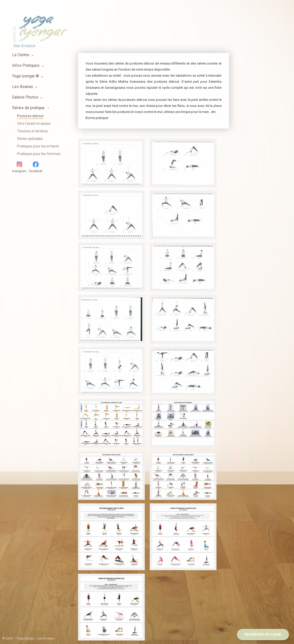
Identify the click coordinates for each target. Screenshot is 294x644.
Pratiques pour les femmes (39, 154)
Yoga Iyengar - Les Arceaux (40, 28)
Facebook (36, 167)
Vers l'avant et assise (34, 124)
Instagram (19, 167)
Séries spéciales (30, 139)
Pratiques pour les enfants (38, 146)
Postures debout (30, 116)
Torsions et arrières (32, 131)
